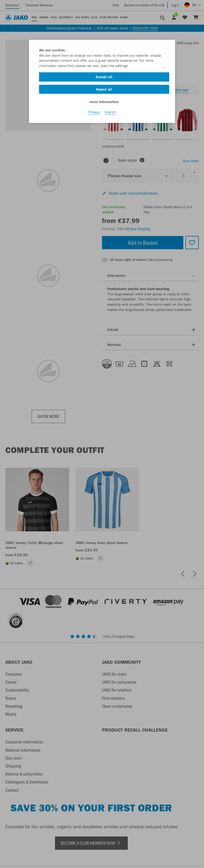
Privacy (94, 114)
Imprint (110, 114)
